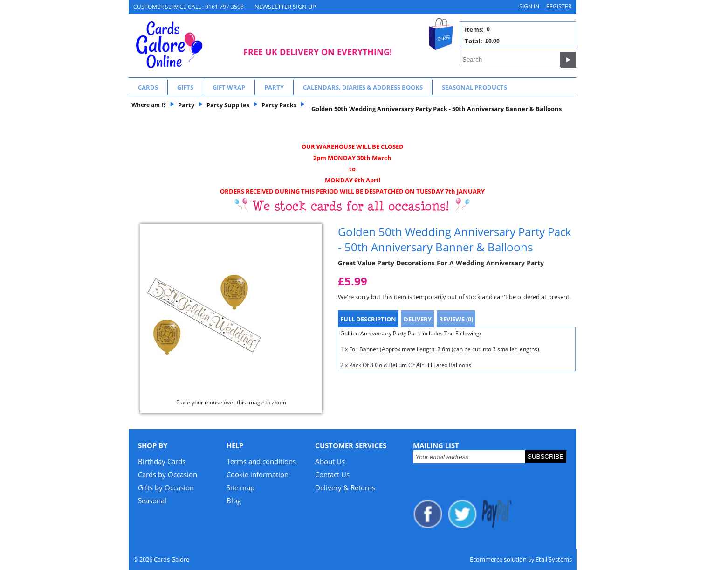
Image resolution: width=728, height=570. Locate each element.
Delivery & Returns (345, 487)
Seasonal (152, 500)
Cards (148, 87)
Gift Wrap (229, 87)
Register (559, 6)
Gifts (185, 87)
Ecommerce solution (498, 559)
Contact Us (332, 474)
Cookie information (258, 474)
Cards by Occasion (168, 474)
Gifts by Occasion (166, 487)
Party (274, 87)
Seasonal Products (474, 87)
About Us (330, 461)
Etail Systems (554, 559)
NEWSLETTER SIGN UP (285, 7)
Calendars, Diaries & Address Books (363, 87)
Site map (240, 487)
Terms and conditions (261, 461)
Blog (234, 500)
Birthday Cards (162, 461)
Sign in (529, 6)
